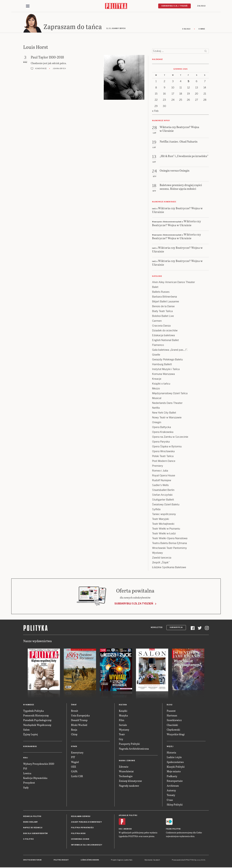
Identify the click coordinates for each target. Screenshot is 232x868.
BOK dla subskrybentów (36, 834)
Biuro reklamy (31, 822)
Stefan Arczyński (162, 495)
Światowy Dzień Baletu (166, 505)
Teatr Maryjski (161, 520)
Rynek (74, 747)
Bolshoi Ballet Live (163, 317)
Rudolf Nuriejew (162, 481)
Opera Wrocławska (163, 452)
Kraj (25, 758)
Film (122, 721)
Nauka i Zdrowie (127, 761)
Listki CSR (77, 777)
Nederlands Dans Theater (167, 404)
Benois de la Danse (163, 307)
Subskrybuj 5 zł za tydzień (134, 604)
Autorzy (171, 791)
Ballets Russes (161, 292)
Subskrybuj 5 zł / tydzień (174, 6)
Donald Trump (79, 721)
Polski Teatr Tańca (163, 457)
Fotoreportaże (175, 781)
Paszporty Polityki (129, 744)
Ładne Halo (128, 860)
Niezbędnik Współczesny (37, 725)
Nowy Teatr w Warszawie (167, 418)
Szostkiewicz (174, 721)
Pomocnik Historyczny (36, 716)
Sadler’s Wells (160, 486)
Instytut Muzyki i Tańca (166, 370)
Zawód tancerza (162, 558)
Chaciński (172, 725)
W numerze (29, 705)
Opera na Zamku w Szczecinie (170, 437)
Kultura (123, 705)
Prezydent (29, 783)
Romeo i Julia (160, 471)
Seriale (123, 725)
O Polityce (28, 840)
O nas (170, 800)
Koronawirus (30, 747)
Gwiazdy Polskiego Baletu (167, 360)
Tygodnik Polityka (34, 711)
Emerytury (77, 753)
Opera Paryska (161, 442)
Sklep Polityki (175, 805)
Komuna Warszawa (163, 375)
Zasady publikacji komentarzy (86, 822)
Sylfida (156, 510)
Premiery (158, 466)
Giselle (156, 355)
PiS (25, 769)
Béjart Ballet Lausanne (166, 302)
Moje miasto (174, 772)
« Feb (155, 111)
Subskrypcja (176, 628)
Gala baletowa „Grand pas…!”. (170, 350)
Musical (157, 399)
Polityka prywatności (82, 828)
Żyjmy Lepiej (31, 735)
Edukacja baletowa (163, 336)
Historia (171, 753)
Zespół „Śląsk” (161, 563)
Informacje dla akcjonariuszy (87, 845)
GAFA (74, 772)
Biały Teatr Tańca (162, 312)
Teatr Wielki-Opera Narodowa (170, 539)
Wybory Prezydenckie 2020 (39, 764)
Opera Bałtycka (162, 428)
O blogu (186, 29)
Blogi (170, 705)
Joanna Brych (59, 69)
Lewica (27, 774)
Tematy (171, 796)
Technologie (126, 777)
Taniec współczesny (164, 515)
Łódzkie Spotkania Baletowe (169, 568)
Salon (26, 730)
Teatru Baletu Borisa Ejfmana (169, 544)
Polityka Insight (61, 860)
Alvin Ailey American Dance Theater (174, 283)
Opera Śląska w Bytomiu (167, 447)
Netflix (156, 408)
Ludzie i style (174, 758)
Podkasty (172, 777)
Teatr (122, 735)
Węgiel (75, 762)
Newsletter (157, 628)
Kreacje (157, 379)
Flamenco (158, 346)
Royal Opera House (164, 476)
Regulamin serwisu (81, 817)
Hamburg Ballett (162, 365)
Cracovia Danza (161, 326)
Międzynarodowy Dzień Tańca (170, 394)
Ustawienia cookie (80, 840)
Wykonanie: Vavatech (152, 860)
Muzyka (123, 716)
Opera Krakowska (163, 433)
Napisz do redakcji (33, 828)
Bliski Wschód (79, 725)
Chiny (74, 735)
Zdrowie (124, 767)
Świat (74, 705)
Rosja (74, 730)
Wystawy (157, 553)
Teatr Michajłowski (163, 524)
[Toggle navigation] (28, 6)
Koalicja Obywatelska (35, 778)
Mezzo (156, 389)
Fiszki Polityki (173, 829)
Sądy (26, 788)
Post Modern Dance (164, 462)
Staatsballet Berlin (163, 491)
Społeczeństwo (175, 762)
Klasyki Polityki (176, 767)
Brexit (75, 711)
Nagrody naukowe (129, 786)
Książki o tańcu (161, 384)
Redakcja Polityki (32, 817)
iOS (120, 829)
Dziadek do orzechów (165, 331)
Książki (123, 711)
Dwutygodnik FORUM (32, 860)
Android (128, 829)
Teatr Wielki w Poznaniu (166, 529)
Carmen (157, 321)
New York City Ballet (164, 413)
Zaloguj (201, 6)
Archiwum (173, 786)
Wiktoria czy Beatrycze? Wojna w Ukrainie (177, 210)
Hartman (172, 716)
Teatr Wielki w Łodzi (164, 534)
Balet (155, 288)
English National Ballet (165, 341)
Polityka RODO (78, 834)
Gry (121, 740)
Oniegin (157, 423)
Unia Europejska (80, 716)
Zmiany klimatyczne (130, 781)
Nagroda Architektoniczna (134, 749)
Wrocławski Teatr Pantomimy (169, 549)
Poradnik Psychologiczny (37, 721)
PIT (73, 758)
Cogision (120, 860)
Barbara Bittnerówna (164, 297)
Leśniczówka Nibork (90, 860)
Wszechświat (126, 772)
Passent (171, 711)
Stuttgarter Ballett (163, 500)
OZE (74, 767)
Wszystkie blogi (176, 735)
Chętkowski (173, 730)
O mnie (202, 29)
